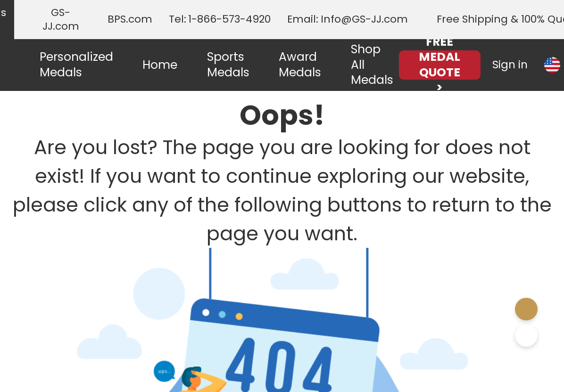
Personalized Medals (76, 65)
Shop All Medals (372, 65)
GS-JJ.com (61, 20)
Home (160, 65)
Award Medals (300, 65)
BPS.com (130, 19)
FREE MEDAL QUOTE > (440, 65)
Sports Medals (228, 65)
